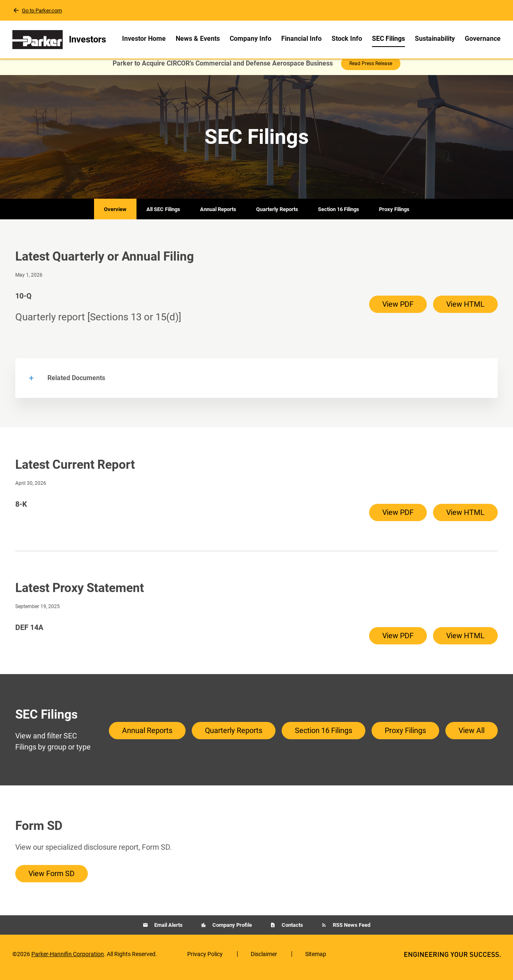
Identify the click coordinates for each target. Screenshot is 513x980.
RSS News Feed (351, 932)
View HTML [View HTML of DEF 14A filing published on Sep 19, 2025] (465, 642)
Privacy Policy (205, 961)
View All (472, 737)
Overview (115, 216)
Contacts (292, 932)
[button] (256, 385)
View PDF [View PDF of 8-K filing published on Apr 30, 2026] (398, 519)
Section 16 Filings (339, 216)
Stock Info (347, 39)
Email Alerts (168, 932)
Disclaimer (264, 961)
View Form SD (52, 880)
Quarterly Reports (277, 216)
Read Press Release (371, 70)
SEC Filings (388, 39)
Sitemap (316, 961)
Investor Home (144, 39)
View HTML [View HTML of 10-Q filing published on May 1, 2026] (465, 311)
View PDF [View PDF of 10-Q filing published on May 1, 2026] (398, 311)
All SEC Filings (163, 216)
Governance (483, 39)
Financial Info (301, 39)
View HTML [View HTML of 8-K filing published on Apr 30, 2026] (465, 519)
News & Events (198, 39)
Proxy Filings (394, 216)
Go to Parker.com (42, 11)
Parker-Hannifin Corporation (68, 961)
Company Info (251, 39)
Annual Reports (218, 216)
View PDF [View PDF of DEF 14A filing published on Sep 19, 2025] (398, 642)
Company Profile (232, 932)
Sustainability (435, 39)
